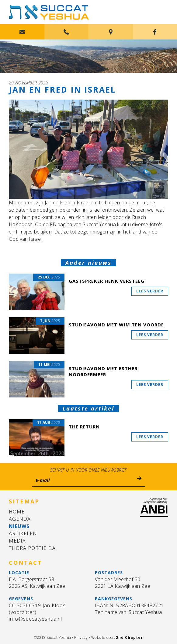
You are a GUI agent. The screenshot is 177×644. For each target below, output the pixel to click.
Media (17, 541)
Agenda (20, 519)
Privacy (81, 637)
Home (17, 512)
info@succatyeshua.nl (35, 619)
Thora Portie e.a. (33, 548)
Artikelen (23, 533)
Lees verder (150, 291)
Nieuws (19, 526)
